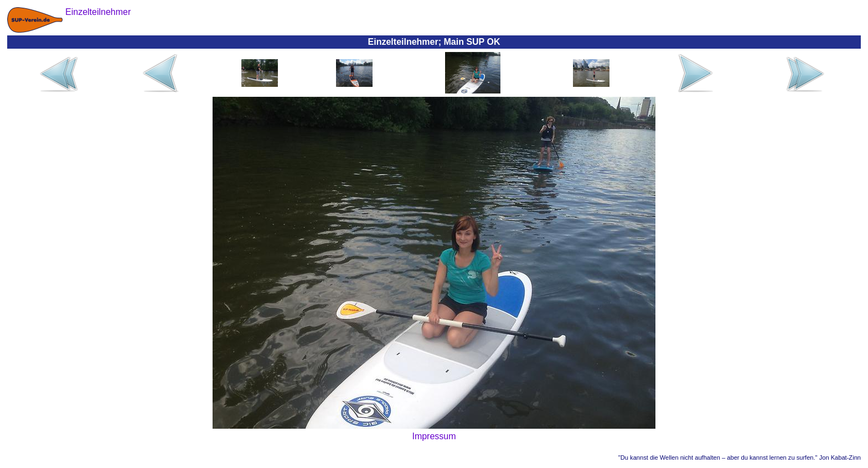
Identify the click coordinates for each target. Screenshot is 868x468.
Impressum (434, 436)
